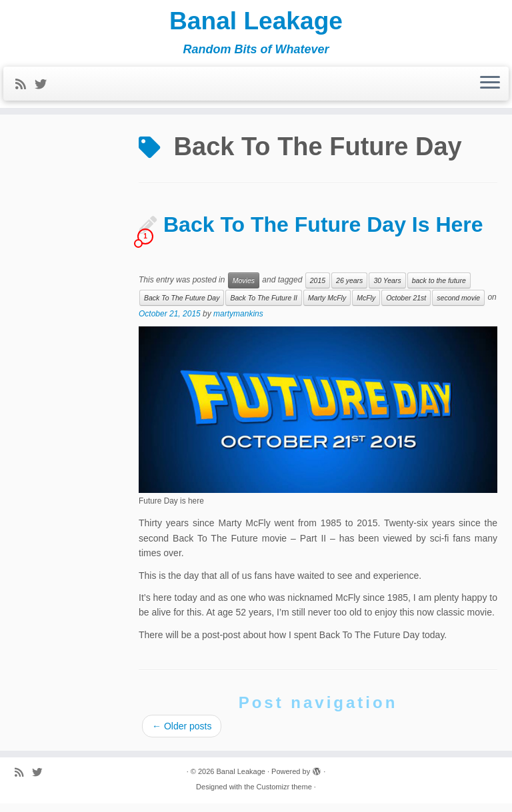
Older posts (182, 735)
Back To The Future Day (182, 306)
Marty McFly (327, 306)
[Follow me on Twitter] (45, 89)
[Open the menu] (490, 88)
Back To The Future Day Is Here (323, 233)
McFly (366, 306)
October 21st (406, 306)
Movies (244, 289)
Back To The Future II (264, 306)
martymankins (238, 322)
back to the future (439, 289)
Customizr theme (284, 795)
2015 (318, 289)
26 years (349, 289)
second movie (458, 306)
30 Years (387, 289)
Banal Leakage (256, 23)
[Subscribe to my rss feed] (25, 89)
